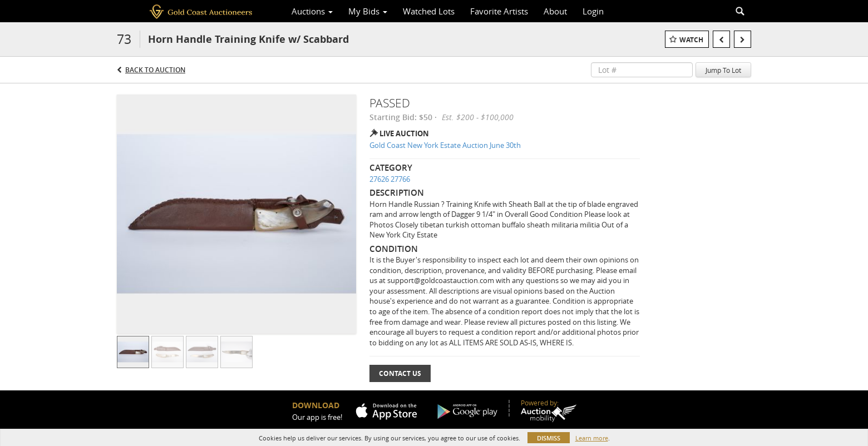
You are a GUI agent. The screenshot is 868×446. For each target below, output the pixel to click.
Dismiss (549, 438)
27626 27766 (390, 179)
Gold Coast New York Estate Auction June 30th (445, 145)
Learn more (592, 438)
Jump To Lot (723, 70)
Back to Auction (155, 70)
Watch (691, 40)
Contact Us (400, 373)
